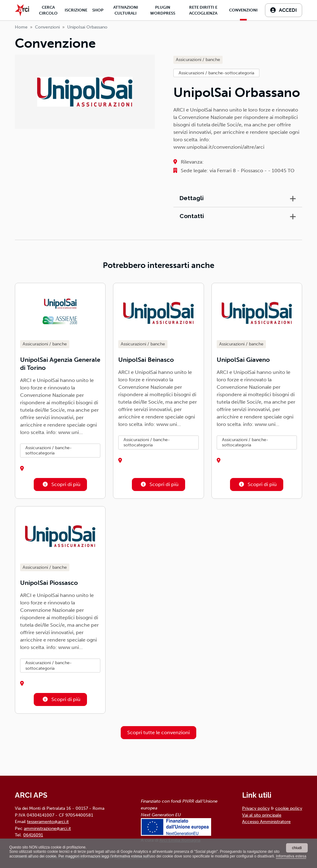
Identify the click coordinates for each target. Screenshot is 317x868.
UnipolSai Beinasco (146, 360)
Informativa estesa (291, 856)
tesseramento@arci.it (48, 822)
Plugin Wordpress (163, 10)
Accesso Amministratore (266, 822)
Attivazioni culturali (126, 10)
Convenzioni (243, 10)
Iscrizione (76, 10)
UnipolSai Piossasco (49, 583)
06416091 (33, 835)
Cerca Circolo (48, 10)
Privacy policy (256, 808)
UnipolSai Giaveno (243, 360)
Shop (98, 10)
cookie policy (289, 808)
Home (21, 27)
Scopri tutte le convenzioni (158, 732)
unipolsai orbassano (87, 27)
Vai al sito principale (262, 815)
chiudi (297, 848)
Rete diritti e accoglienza (203, 10)
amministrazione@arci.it (47, 828)
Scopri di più (60, 484)
